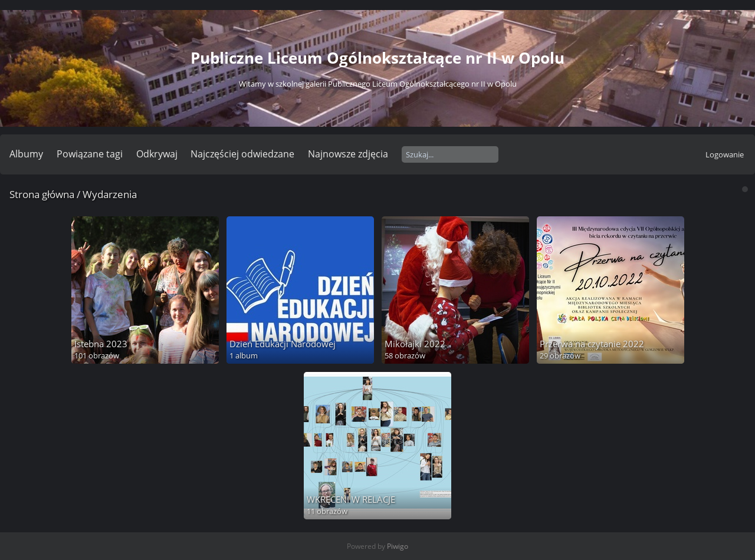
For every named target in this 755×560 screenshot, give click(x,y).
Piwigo (398, 546)
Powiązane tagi (90, 154)
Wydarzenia (110, 194)
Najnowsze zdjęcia (348, 154)
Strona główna (42, 194)
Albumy (26, 154)
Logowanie (725, 154)
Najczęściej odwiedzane (242, 154)
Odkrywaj (157, 154)
